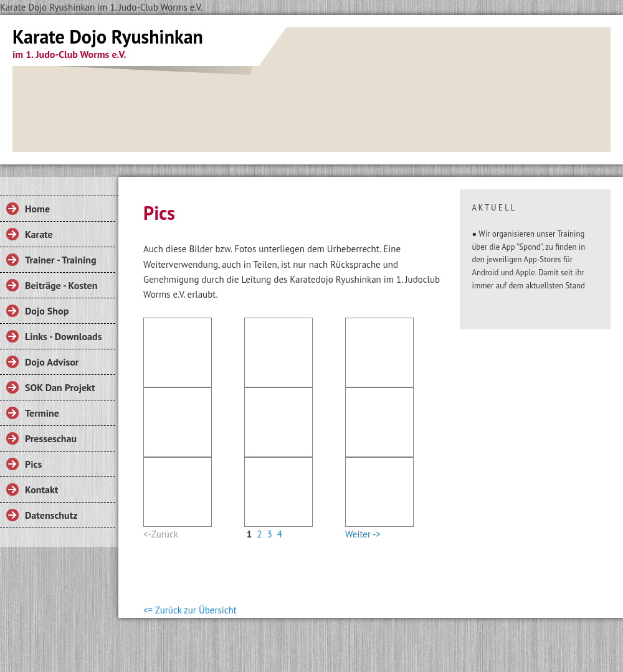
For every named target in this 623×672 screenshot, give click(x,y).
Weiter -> (363, 534)
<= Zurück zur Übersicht (190, 610)
